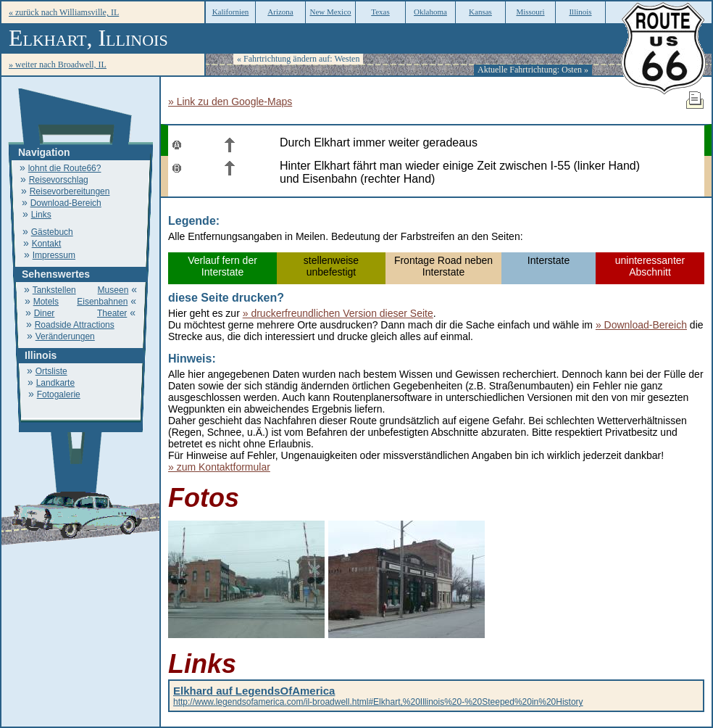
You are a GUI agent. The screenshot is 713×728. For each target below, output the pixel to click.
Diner (45, 313)
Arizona (280, 12)
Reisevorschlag (59, 180)
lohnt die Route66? (65, 168)
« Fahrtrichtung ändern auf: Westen (298, 59)
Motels (46, 302)
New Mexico (330, 12)
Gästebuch (52, 232)
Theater (112, 313)
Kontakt (47, 244)
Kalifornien (231, 12)
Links (41, 215)
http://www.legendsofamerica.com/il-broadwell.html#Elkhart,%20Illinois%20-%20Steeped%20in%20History (378, 697)
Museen (113, 290)
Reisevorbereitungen (70, 191)
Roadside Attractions (75, 325)
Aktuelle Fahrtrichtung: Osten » (533, 70)
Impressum (54, 255)
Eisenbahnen (102, 302)
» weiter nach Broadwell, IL (58, 65)
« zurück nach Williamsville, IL (64, 12)
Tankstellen (54, 290)
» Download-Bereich (641, 325)
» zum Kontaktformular (219, 467)
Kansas (480, 12)
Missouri (530, 12)
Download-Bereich (66, 203)
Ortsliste (51, 371)
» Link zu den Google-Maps (230, 102)
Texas (380, 12)
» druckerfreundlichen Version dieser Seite (338, 313)
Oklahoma (430, 12)
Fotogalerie (59, 394)
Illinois (580, 12)
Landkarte (55, 383)
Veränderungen (65, 336)
